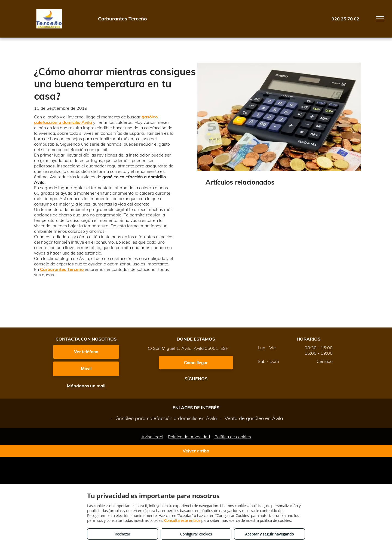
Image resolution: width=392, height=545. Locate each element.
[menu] (380, 19)
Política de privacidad (189, 437)
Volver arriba (196, 451)
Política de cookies (233, 437)
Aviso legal (152, 437)
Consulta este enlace (182, 520)
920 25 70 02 (345, 19)
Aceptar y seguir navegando (269, 534)
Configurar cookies (196, 534)
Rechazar (122, 534)
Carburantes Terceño (62, 269)
